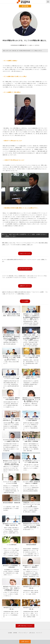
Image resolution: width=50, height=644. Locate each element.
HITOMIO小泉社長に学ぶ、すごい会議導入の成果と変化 (12, 441)
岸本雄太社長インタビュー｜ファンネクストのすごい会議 (12, 378)
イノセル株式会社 (12, 545)
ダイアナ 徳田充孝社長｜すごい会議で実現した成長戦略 (31, 441)
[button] (48, 2)
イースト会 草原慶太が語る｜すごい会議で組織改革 (31, 420)
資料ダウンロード (25, 286)
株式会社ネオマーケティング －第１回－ (32, 608)
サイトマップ (39, 633)
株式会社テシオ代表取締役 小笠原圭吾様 (12, 566)
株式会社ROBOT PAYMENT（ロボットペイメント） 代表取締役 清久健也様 (31, 525)
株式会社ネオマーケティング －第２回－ (32, 587)
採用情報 (15, 633)
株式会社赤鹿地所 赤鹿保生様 (12, 503)
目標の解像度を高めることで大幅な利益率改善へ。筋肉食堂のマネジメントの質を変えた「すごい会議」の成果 (12, 337)
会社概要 (10, 633)
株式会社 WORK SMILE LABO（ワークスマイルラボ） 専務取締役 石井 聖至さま (12, 462)
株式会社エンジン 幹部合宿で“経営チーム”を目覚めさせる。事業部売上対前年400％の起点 (31, 316)
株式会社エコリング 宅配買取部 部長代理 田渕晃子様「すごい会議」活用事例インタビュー (31, 399)
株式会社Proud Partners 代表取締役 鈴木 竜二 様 (12, 524)
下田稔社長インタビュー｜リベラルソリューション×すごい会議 (31, 504)
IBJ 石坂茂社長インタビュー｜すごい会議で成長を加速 (31, 462)
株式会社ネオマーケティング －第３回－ (12, 608)
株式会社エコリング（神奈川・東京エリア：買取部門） (31, 566)
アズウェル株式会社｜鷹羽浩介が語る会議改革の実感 (12, 399)
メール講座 (25, 301)
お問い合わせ (32, 633)
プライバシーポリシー (23, 633)
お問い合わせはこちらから (25, 626)
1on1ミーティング (25, 253)
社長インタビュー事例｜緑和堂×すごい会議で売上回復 (31, 357)
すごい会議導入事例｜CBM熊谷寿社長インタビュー (31, 378)
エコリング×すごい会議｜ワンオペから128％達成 (12, 483)
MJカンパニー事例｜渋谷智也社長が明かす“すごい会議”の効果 (12, 420)
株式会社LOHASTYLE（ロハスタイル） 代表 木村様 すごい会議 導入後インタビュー (12, 588)
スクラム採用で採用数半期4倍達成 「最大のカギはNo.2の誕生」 (12, 316)
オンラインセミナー (25, 269)
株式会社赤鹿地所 (31, 545)
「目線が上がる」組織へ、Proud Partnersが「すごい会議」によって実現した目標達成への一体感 (31, 337)
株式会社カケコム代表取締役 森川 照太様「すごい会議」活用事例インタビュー (12, 358)
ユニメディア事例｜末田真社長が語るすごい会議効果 (31, 483)
